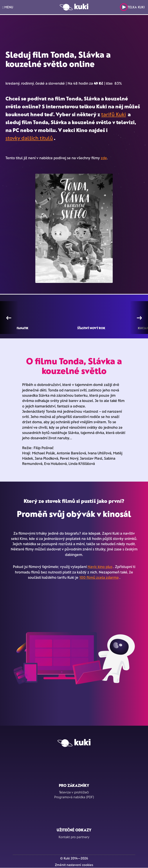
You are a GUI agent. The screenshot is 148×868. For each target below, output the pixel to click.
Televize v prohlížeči (74, 792)
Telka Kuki (132, 7)
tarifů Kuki (114, 114)
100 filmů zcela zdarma (99, 577)
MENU (8, 7)
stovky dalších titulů (29, 138)
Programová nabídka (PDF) (74, 797)
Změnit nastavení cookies (74, 865)
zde (104, 158)
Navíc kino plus (100, 566)
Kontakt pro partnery (74, 837)
